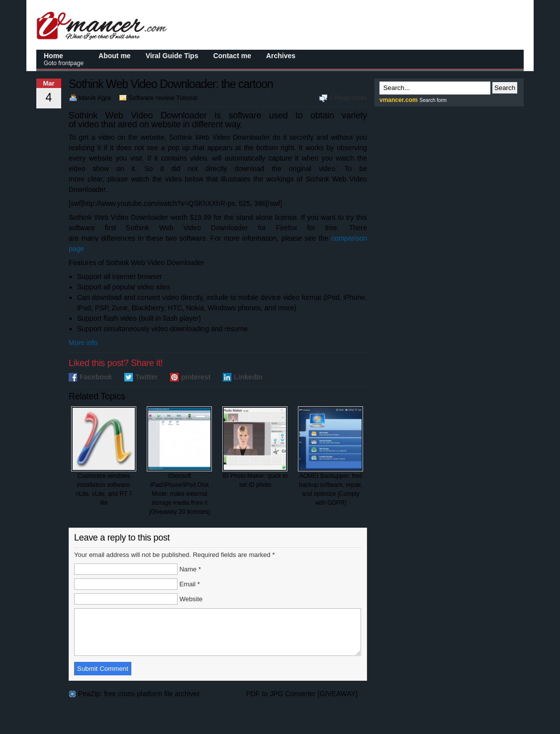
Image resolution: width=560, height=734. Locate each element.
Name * (190, 569)
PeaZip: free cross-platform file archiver (139, 703)
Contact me (232, 56)
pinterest (196, 377)
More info (83, 343)
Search (505, 88)
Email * (190, 584)
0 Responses (348, 98)
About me (115, 56)
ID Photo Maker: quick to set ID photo (255, 447)
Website (191, 599)
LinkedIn (248, 377)
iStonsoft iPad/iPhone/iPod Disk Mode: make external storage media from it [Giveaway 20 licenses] (179, 461)
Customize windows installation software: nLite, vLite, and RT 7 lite (104, 456)
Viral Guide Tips (172, 56)
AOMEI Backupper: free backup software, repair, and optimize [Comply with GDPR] (330, 456)
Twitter (146, 377)
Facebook (96, 377)
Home (64, 59)
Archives (281, 56)
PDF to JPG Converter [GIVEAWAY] (302, 703)
